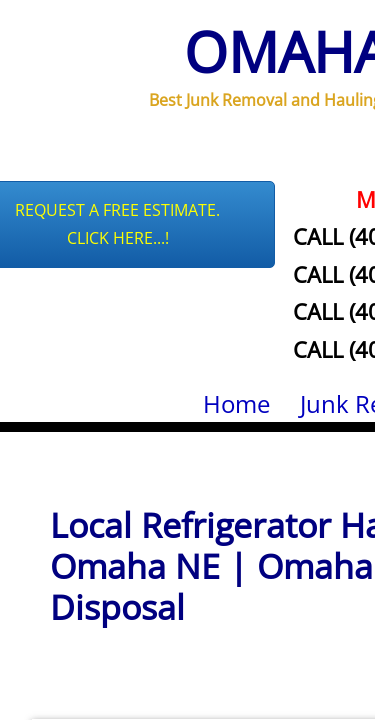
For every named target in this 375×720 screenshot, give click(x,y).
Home (236, 403)
